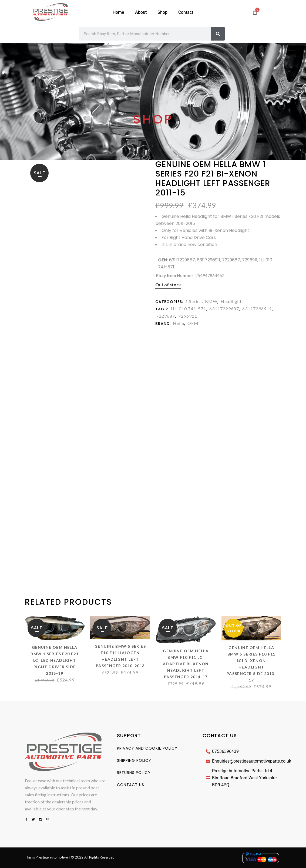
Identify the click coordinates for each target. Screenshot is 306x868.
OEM (193, 323)
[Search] (218, 34)
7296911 (188, 316)
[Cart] (255, 12)
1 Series (194, 301)
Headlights (232, 301)
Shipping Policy (134, 760)
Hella (179, 323)
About (141, 12)
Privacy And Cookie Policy (147, 748)
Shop (162, 12)
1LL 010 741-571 (188, 309)
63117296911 (257, 309)
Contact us (131, 785)
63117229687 (224, 309)
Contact (186, 12)
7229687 (166, 316)
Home (118, 12)
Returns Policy (134, 773)
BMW (211, 301)
